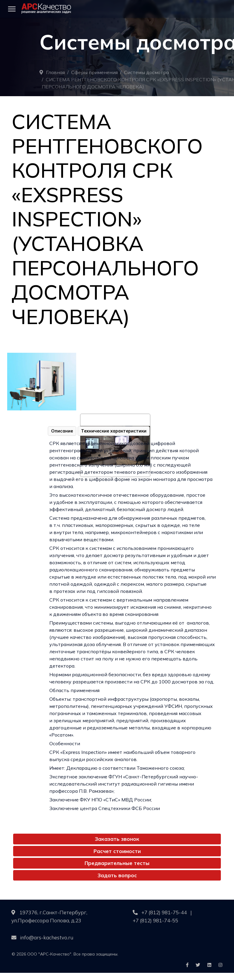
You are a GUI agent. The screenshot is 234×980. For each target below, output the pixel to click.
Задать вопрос (117, 875)
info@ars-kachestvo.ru (47, 937)
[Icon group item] (187, 965)
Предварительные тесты (117, 863)
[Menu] (12, 9)
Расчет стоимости (117, 851)
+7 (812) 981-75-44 (164, 912)
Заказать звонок (117, 839)
